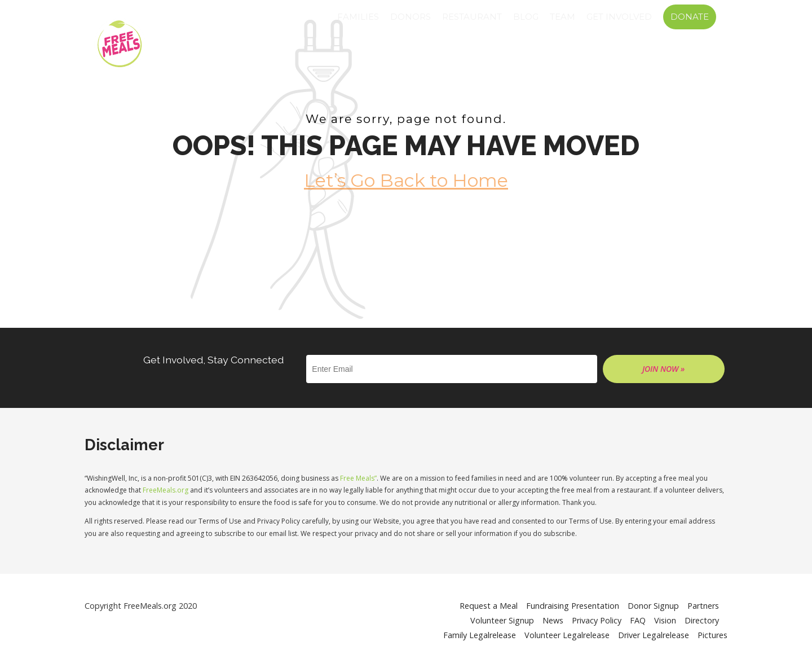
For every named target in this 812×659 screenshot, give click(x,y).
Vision (665, 620)
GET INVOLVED (619, 17)
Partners (703, 606)
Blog (526, 17)
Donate (690, 17)
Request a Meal (489, 606)
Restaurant (472, 17)
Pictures (712, 635)
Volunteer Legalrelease (567, 635)
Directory (702, 620)
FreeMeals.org (166, 490)
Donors (411, 17)
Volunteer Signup (502, 620)
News (553, 620)
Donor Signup (653, 606)
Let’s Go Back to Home (406, 180)
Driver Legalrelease (654, 635)
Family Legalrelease (480, 635)
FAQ (638, 620)
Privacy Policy (597, 620)
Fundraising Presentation (573, 606)
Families (358, 17)
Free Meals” (358, 478)
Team (562, 17)
